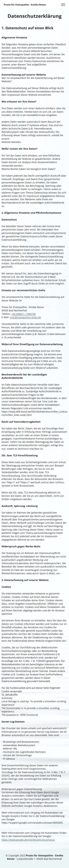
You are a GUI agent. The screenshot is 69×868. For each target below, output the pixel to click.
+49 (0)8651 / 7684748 (23, 314)
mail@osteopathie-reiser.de (25, 317)
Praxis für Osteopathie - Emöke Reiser (25, 5)
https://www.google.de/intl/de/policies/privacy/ (28, 840)
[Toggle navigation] (63, 5)
